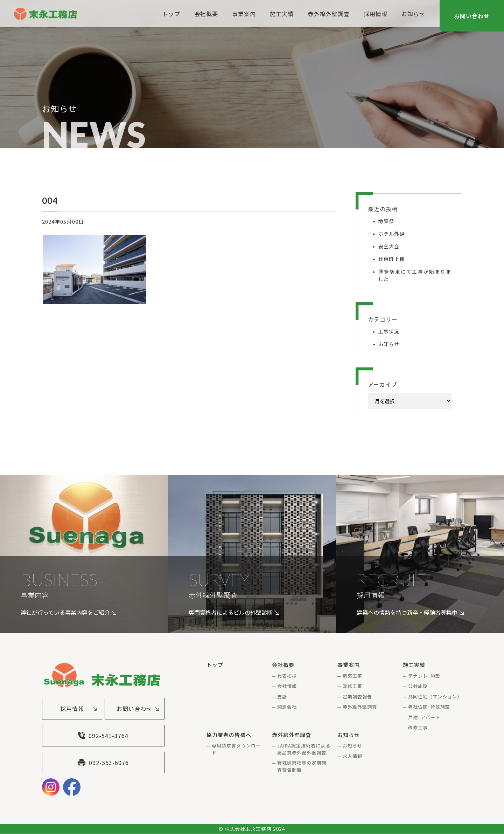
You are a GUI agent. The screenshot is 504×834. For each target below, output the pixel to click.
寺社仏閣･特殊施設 (429, 707)
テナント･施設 (424, 676)
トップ (171, 14)
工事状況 (389, 331)
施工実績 (282, 14)
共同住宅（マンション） (435, 697)
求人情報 (352, 756)
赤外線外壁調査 (328, 14)
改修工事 (352, 686)
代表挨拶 (287, 676)
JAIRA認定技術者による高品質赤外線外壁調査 (304, 749)
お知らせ (413, 14)
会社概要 (206, 14)
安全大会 (389, 246)
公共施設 (418, 686)
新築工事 (352, 676)
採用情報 (376, 14)
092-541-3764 (103, 736)
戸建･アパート (424, 717)
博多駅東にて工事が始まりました (415, 275)
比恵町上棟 (391, 259)
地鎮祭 (386, 221)
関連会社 (287, 707)
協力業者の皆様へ (229, 735)
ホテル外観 (391, 234)
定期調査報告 (357, 697)
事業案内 (244, 14)
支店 (282, 697)
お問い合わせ (472, 16)
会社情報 (287, 686)
